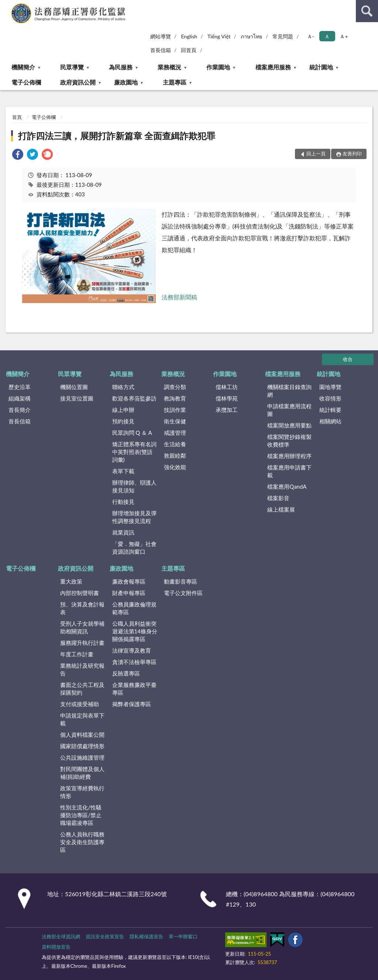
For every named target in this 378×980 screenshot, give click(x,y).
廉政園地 (126, 82)
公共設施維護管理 (82, 757)
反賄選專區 (126, 673)
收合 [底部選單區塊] (348, 359)
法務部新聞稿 (179, 297)
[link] (18, 155)
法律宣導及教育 (132, 650)
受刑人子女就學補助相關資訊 (82, 627)
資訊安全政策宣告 (105, 936)
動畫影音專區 (181, 581)
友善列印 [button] (352, 154)
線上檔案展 (281, 509)
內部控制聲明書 (80, 593)
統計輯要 (330, 410)
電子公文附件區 (183, 593)
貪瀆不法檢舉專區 (134, 662)
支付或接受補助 (80, 704)
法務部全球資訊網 (61, 936)
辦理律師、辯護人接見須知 (134, 486)
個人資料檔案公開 (82, 735)
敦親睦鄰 (175, 455)
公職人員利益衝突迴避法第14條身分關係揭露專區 (135, 631)
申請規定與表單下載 (82, 719)
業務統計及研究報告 (82, 669)
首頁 (17, 117)
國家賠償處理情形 (82, 746)
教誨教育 (175, 398)
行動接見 (123, 502)
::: (6, 6)
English (189, 36)
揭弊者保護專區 (132, 704)
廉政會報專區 (129, 581)
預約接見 (123, 421)
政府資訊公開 (78, 82)
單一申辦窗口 (183, 936)
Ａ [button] (327, 36)
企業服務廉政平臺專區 (134, 689)
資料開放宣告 (56, 947)
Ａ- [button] (311, 36)
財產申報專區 (129, 593)
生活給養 (175, 444)
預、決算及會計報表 (82, 608)
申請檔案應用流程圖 (289, 410)
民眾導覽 (72, 67)
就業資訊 (123, 532)
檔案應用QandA (287, 486)
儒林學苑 (227, 398)
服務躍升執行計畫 (82, 643)
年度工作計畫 (77, 654)
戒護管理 (175, 433)
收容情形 (330, 398)
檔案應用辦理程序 (289, 456)
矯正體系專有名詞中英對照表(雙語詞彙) (134, 452)
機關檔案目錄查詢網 (289, 391)
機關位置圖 (74, 387)
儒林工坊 (227, 387)
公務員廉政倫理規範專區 (134, 608)
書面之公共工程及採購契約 (82, 689)
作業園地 (218, 67)
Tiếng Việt (219, 36)
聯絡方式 (123, 387)
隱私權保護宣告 (146, 936)
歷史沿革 (20, 387)
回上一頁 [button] (316, 154)
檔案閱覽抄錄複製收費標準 (289, 441)
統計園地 (321, 67)
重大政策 (71, 581)
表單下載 (123, 471)
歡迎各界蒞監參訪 (134, 398)
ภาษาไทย (251, 36)
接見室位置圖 (77, 398)
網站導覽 (161, 36)
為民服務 (121, 67)
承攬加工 (227, 410)
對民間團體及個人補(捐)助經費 (82, 773)
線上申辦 (123, 410)
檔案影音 (278, 498)
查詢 (367, 11)
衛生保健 (175, 421)
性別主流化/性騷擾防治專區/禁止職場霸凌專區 (81, 815)
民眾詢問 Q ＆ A (132, 433)
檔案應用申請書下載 (289, 471)
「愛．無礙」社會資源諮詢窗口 (134, 548)
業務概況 (169, 67)
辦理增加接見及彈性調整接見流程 (134, 517)
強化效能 (175, 467)
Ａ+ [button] (344, 36)
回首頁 (189, 50)
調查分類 (175, 387)
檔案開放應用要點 (289, 425)
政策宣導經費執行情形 (82, 792)
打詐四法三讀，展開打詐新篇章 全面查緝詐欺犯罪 (117, 136)
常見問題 (283, 36)
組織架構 (20, 398)
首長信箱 (161, 50)
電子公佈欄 (26, 82)
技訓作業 (175, 410)
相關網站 (330, 421)
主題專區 (175, 82)
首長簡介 (20, 410)
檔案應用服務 (273, 67)
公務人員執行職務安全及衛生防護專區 (82, 842)
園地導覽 (330, 387)
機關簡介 (23, 67)
